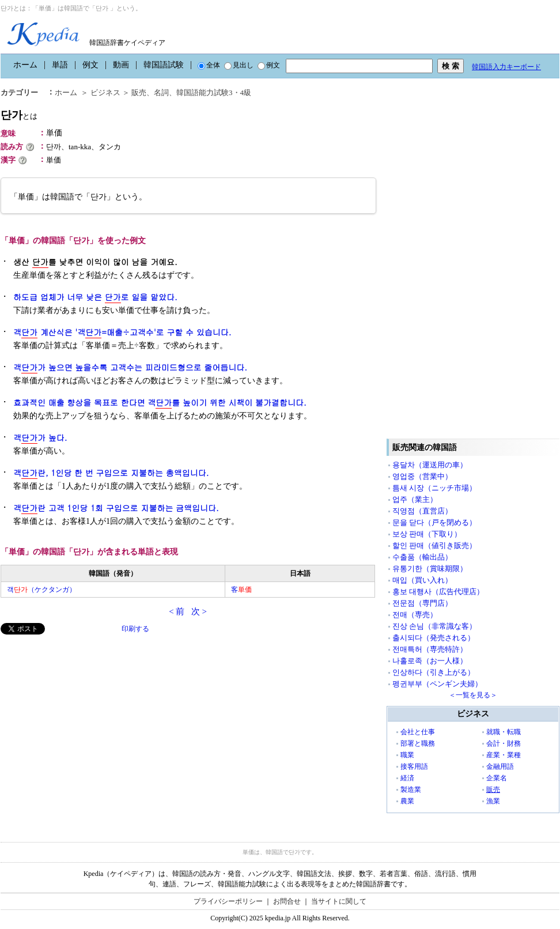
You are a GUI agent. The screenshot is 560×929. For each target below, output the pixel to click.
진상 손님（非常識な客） (434, 626)
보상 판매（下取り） (427, 534)
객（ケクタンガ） (41, 590)
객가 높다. (40, 438)
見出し (239, 65)
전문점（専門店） (422, 603)
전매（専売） (415, 615)
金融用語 (500, 766)
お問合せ (287, 901)
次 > (199, 611)
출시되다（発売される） (434, 638)
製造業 (411, 790)
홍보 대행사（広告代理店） (438, 592)
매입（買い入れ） (422, 580)
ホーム (25, 65)
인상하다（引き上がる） (434, 672)
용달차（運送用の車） (430, 465)
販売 (139, 92)
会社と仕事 (418, 732)
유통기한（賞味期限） (430, 569)
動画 (121, 65)
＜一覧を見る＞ (473, 695)
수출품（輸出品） (422, 557)
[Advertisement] (87, 715)
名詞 (161, 92)
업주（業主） (415, 499)
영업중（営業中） (422, 476)
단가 (19, 115)
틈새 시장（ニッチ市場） (434, 488)
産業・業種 (504, 755)
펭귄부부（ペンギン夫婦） (437, 684)
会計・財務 (504, 743)
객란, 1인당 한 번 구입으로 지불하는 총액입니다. (111, 473)
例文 (90, 65)
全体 (209, 65)
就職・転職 (504, 732)
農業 (407, 801)
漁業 (493, 801)
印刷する (135, 629)
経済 (407, 778)
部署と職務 (418, 743)
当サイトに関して (339, 901)
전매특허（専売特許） (430, 649)
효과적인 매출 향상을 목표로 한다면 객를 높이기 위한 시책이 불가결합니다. (160, 403)
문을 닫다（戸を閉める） (434, 522)
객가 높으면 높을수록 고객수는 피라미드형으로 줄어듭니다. (130, 367)
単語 (60, 65)
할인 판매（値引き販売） (434, 545)
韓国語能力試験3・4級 (214, 92)
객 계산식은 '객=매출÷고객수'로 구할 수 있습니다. (122, 332)
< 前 (177, 611)
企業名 (497, 778)
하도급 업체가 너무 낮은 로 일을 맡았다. (95, 297)
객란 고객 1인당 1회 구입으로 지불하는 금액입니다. (116, 508)
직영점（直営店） (422, 511)
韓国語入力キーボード (506, 67)
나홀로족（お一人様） (430, 661)
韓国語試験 (164, 65)
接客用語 (414, 766)
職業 (407, 755)
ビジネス (105, 92)
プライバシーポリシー (228, 901)
